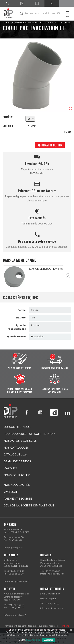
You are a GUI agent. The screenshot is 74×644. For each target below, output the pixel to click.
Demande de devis (17, 461)
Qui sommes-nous (17, 427)
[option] (33, 277)
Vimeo (54, 412)
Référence (8, 126)
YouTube (40, 412)
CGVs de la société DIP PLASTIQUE (29, 506)
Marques (10, 468)
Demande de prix (50, 145)
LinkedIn (68, 412)
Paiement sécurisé (18, 499)
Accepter (49, 640)
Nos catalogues (16, 448)
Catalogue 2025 (15, 455)
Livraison (11, 492)
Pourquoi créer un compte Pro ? (29, 434)
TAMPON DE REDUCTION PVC (46, 269)
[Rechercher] (39, 13)
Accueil (6, 23)
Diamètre (8, 117)
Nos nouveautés (17, 485)
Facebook (27, 412)
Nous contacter (17, 475)
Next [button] (68, 276)
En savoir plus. (33, 640)
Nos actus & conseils (20, 441)
